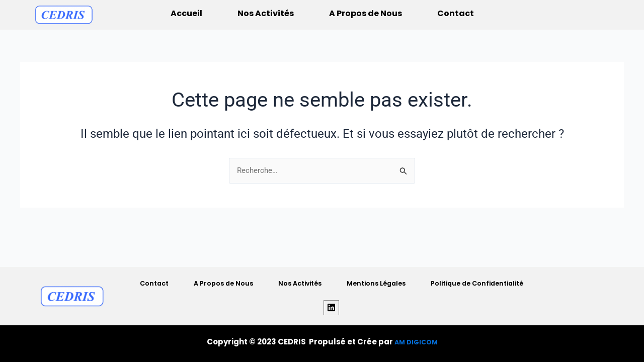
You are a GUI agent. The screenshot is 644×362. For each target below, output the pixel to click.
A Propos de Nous (366, 13)
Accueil (186, 13)
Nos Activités (266, 13)
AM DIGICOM (416, 342)
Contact (456, 13)
